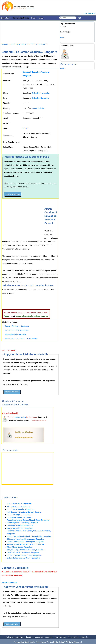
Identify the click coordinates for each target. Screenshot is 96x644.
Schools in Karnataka (18, 44)
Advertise (85, 637)
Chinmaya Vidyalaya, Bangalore (20, 525)
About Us (29, 637)
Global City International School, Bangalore (24, 555)
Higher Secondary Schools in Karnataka (21, 338)
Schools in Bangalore (37, 44)
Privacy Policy (61, 637)
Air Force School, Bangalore (18, 507)
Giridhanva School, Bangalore (19, 517)
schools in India (38, 108)
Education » (6, 18)
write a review (20, 417)
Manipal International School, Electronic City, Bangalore (29, 536)
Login (84, 13)
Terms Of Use (74, 637)
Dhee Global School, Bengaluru (20, 547)
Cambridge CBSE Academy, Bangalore (23, 523)
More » (42, 18)
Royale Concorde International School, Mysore (26, 544)
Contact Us (39, 637)
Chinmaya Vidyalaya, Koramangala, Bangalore (26, 539)
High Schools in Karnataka (16, 334)
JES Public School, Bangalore (19, 504)
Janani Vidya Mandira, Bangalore (20, 509)
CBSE (25, 128)
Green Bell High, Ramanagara (19, 515)
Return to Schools (9, 583)
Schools (5, 44)
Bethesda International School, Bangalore (24, 558)
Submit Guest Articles (15, 637)
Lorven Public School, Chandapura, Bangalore (26, 542)
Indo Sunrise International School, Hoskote (24, 512)
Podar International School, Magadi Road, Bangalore (28, 520)
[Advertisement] (45, 30)
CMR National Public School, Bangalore (23, 552)
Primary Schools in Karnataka (17, 326)
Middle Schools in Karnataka (17, 330)
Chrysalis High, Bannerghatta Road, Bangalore (26, 550)
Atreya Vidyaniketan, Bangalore (20, 528)
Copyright (49, 637)
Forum (34, 18)
